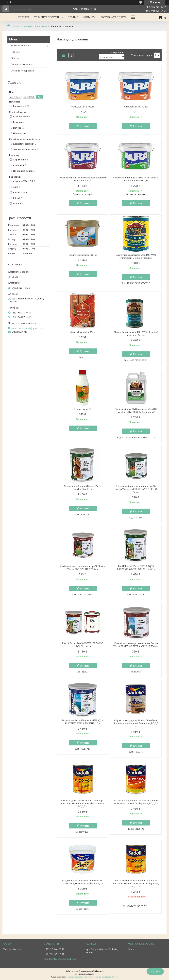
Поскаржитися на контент (80, 977)
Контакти (89, 17)
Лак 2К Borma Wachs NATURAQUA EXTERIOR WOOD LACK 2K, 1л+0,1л (136, 568)
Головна (24, 17)
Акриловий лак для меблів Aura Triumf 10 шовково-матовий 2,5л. (136, 179)
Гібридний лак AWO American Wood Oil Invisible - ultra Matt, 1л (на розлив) (136, 411)
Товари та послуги (47, 17)
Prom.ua (100, 971)
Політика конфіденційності (106, 977)
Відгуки (15, 58)
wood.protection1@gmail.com (27, 328)
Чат (155, 971)
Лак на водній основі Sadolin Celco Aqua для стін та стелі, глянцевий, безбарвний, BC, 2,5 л (136, 883)
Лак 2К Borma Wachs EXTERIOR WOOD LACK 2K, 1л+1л (83, 645)
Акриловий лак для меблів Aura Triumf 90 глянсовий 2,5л (83, 179)
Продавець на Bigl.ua (84, 974)
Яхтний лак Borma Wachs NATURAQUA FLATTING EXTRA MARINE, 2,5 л (83, 722)
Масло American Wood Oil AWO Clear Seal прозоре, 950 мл (136, 333)
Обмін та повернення (23, 71)
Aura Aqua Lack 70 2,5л (83, 107)
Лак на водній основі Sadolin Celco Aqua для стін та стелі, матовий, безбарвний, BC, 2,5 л (83, 803)
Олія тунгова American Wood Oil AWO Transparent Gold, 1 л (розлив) (136, 256)
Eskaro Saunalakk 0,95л (83, 332)
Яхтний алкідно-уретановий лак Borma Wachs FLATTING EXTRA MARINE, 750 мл (136, 645)
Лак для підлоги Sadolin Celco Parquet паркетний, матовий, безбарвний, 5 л (83, 882)
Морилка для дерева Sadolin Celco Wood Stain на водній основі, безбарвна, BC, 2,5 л (136, 723)
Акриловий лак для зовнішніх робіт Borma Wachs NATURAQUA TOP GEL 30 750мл (136, 489)
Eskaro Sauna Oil (83, 409)
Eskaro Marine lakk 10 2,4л (83, 255)
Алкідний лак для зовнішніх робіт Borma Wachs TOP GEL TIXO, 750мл (83, 568)
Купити (84, 126)
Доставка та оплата (113, 17)
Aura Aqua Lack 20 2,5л (136, 107)
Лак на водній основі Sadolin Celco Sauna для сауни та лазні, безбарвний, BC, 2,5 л (136, 802)
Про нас (73, 17)
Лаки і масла (42, 26)
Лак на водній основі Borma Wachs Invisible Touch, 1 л (83, 488)
